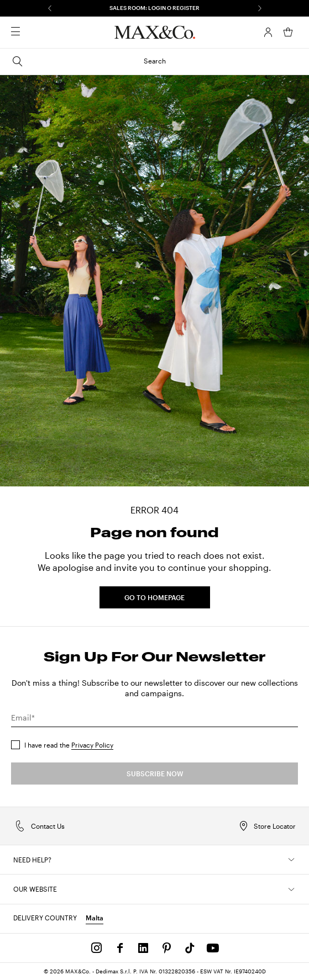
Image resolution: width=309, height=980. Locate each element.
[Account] (268, 32)
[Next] (260, 8)
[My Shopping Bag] (288, 32)
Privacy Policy (92, 745)
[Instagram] (97, 948)
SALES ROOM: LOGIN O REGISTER (154, 8)
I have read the (69, 745)
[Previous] (50, 8)
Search (88, 61)
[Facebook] (120, 948)
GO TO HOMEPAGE (154, 597)
